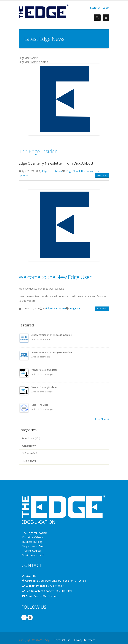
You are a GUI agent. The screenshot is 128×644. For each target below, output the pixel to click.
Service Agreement (33, 555)
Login (106, 8)
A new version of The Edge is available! (52, 335)
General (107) (29, 446)
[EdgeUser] (44, 12)
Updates (23, 175)
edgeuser (76, 308)
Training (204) (29, 461)
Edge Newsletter (76, 171)
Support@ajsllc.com (45, 596)
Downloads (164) (31, 438)
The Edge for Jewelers (35, 533)
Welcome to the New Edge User (55, 277)
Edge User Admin (52, 171)
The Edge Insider (38, 151)
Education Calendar (33, 537)
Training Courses (32, 551)
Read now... (102, 175)
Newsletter (93, 171)
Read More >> (102, 419)
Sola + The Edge (40, 405)
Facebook (24, 617)
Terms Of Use (62, 640)
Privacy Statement (84, 640)
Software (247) (30, 453)
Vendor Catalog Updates (44, 370)
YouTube (30, 617)
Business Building (32, 542)
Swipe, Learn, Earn (33, 546)
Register (95, 8)
